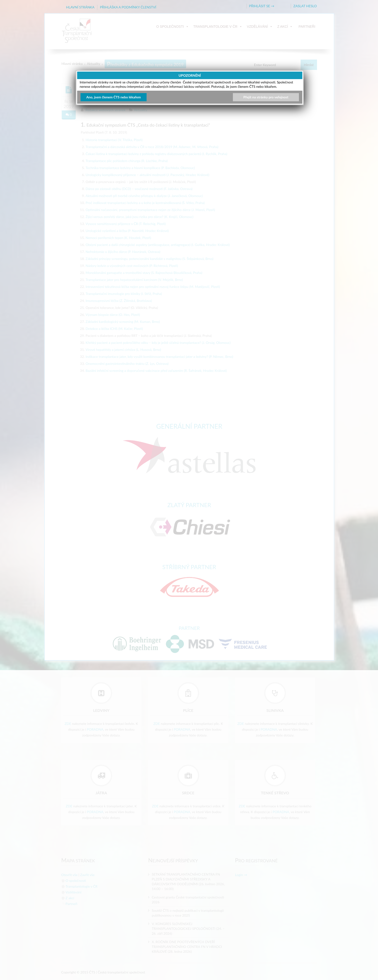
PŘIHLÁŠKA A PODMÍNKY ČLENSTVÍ (128, 7)
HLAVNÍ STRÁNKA (80, 7)
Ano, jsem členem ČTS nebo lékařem (114, 97)
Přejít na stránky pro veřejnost (266, 97)
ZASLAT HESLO (305, 6)
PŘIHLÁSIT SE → (262, 6)
